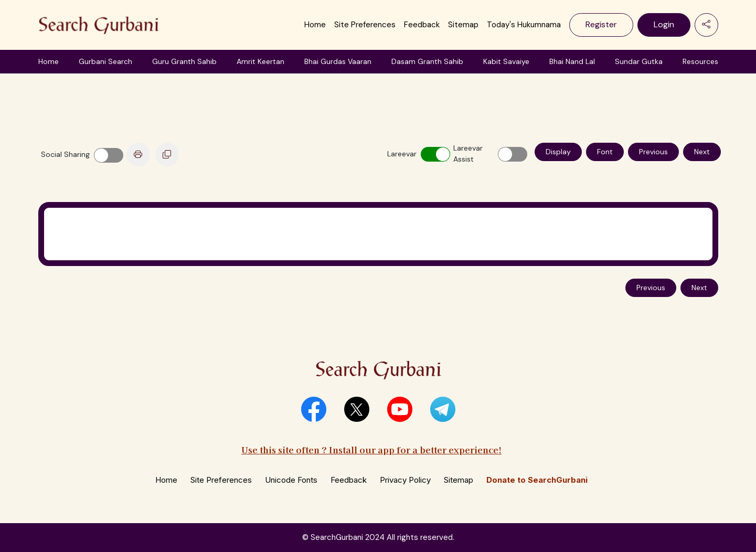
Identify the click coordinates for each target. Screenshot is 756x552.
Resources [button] (700, 61)
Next (702, 152)
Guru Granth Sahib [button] (184, 61)
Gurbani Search (105, 61)
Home (315, 25)
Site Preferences (365, 25)
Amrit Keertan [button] (260, 61)
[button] (314, 409)
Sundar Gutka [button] (639, 61)
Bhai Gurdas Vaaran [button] (338, 61)
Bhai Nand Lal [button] (572, 61)
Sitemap (463, 25)
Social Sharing (65, 154)
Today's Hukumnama (524, 25)
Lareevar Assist (468, 153)
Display (558, 152)
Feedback (422, 25)
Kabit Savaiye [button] (506, 61)
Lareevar (402, 154)
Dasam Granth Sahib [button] (427, 61)
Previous (653, 152)
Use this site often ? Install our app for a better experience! (371, 449)
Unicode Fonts (291, 480)
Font (605, 152)
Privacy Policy (405, 480)
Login (664, 24)
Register (601, 24)
